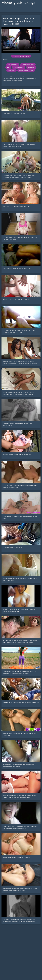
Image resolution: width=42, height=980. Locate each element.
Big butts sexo (13, 65)
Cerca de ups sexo (28, 65)
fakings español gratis (26, 70)
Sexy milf (12, 70)
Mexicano (31, 67)
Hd (8, 67)
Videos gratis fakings (18, 2)
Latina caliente (19, 67)
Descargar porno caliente (21, 56)
